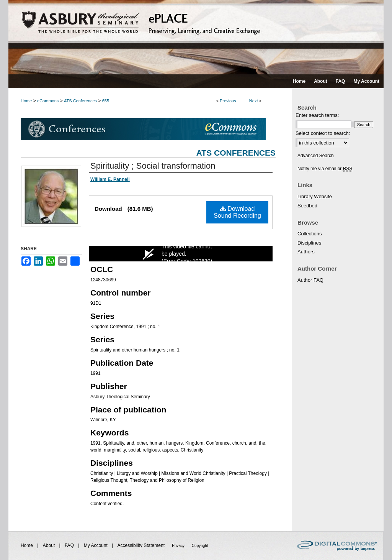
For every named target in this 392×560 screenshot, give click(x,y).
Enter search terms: (317, 115)
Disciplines (309, 243)
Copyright (200, 546)
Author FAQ (310, 280)
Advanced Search (316, 156)
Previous (228, 101)
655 (106, 101)
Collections (310, 234)
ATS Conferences (80, 101)
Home (26, 101)
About (50, 545)
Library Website (315, 196)
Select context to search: (323, 133)
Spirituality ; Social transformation (153, 166)
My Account (96, 545)
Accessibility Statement (142, 545)
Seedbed (307, 206)
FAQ (70, 545)
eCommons (48, 101)
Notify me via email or (325, 169)
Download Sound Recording (237, 212)
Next (254, 101)
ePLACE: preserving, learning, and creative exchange (196, 37)
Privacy (179, 546)
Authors (306, 252)
